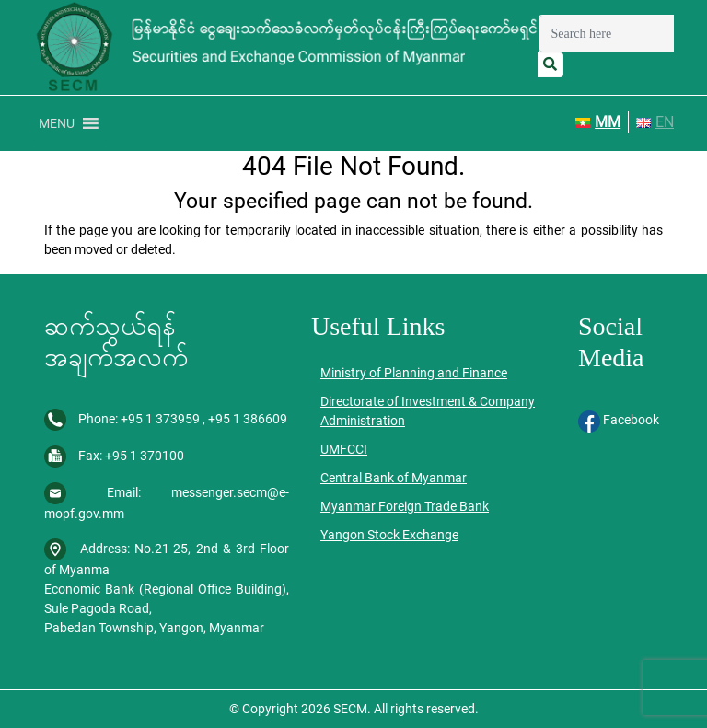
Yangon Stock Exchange (389, 535)
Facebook (619, 420)
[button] (57, 123)
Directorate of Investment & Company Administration (428, 411)
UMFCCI (344, 449)
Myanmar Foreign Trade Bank (405, 506)
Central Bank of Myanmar (394, 478)
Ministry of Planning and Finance (414, 373)
